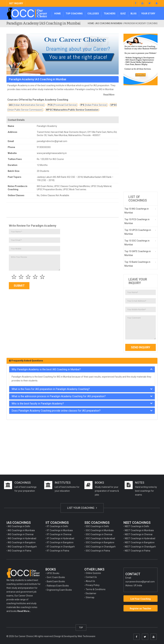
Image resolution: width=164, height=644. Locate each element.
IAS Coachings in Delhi (19, 526)
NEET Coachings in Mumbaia (139, 530)
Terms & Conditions (96, 589)
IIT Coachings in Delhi (57, 526)
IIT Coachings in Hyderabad (60, 538)
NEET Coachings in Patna (137, 551)
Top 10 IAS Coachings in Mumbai (137, 211)
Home (57, 14)
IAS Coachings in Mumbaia (21, 530)
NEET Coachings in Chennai (139, 534)
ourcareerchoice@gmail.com (140, 582)
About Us (90, 581)
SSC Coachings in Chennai (99, 534)
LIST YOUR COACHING (82, 508)
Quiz (123, 14)
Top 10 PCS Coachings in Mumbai (137, 221)
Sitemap (90, 597)
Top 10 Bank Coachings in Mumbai (137, 264)
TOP (81, 627)
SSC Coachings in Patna (98, 551)
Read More (109, 95)
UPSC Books (53, 573)
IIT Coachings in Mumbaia (60, 530)
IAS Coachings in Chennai (21, 534)
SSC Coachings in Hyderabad (100, 538)
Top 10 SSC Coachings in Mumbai (137, 243)
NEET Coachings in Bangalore (140, 542)
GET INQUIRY (16, 3)
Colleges (93, 14)
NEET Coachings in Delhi (137, 526)
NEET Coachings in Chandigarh (140, 547)
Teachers (110, 14)
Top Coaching (74, 14)
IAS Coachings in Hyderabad (22, 538)
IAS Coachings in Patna (19, 551)
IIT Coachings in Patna (58, 551)
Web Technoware (87, 636)
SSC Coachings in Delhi (97, 526)
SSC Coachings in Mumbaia (100, 530)
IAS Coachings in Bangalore (22, 542)
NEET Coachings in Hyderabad (140, 538)
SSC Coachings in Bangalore (100, 542)
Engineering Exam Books (59, 590)
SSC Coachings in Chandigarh (101, 547)
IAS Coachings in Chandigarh (22, 547)
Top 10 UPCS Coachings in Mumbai (138, 232)
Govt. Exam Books (56, 577)
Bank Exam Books (56, 581)
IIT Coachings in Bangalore (60, 542)
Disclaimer (91, 593)
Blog (134, 14)
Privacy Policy (93, 585)
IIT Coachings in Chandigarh (61, 547)
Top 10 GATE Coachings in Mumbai (138, 253)
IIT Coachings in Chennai (59, 534)
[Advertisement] (141, 138)
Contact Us (91, 577)
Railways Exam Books (58, 586)
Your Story (148, 14)
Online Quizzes (93, 573)
